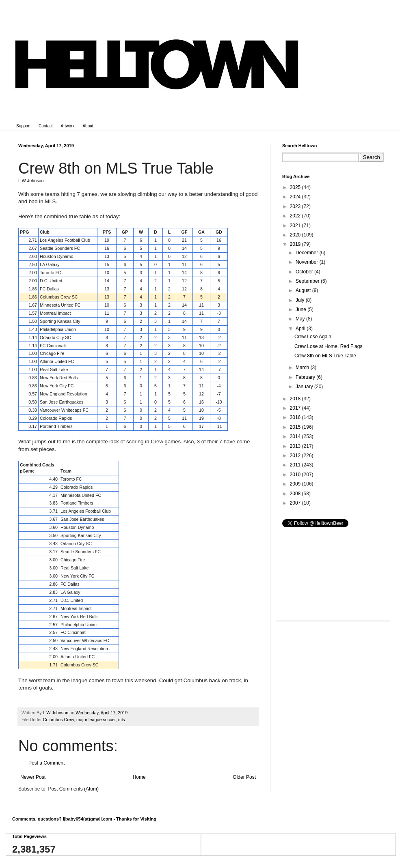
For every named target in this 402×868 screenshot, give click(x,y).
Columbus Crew (58, 720)
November (308, 262)
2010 (296, 475)
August (304, 290)
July (301, 300)
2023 (296, 206)
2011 (296, 465)
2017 (296, 408)
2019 (296, 244)
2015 (296, 427)
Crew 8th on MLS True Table (325, 356)
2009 (296, 484)
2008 (296, 494)
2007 (296, 503)
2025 (296, 187)
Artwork (68, 126)
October (305, 272)
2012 (296, 455)
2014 (296, 436)
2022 (296, 216)
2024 (296, 197)
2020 (296, 235)
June (301, 309)
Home (139, 777)
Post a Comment (46, 763)
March (303, 367)
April (301, 329)
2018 (296, 399)
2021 (296, 226)
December (308, 253)
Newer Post (33, 777)
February (306, 377)
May (301, 319)
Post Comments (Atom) (73, 789)
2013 (296, 446)
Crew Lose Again (313, 337)
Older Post (244, 777)
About (88, 126)
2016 (296, 417)
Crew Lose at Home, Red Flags (328, 346)
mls (122, 720)
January (305, 387)
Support (23, 126)
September (308, 281)
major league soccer (96, 720)
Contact (45, 126)
